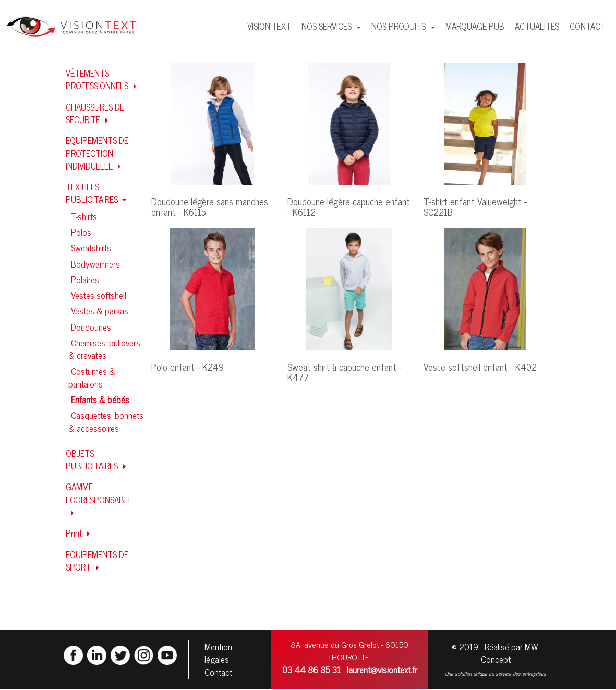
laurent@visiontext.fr (382, 670)
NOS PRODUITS (400, 26)
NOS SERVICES (328, 26)
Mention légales (218, 653)
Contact (218, 672)
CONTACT (588, 26)
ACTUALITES (537, 26)
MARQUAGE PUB (475, 26)
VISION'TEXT (269, 26)
